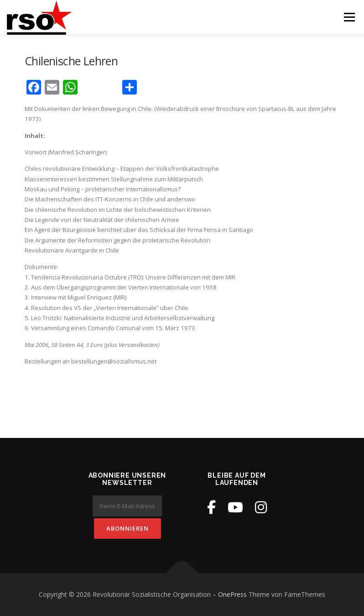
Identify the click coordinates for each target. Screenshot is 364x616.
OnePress (232, 594)
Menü (349, 17)
